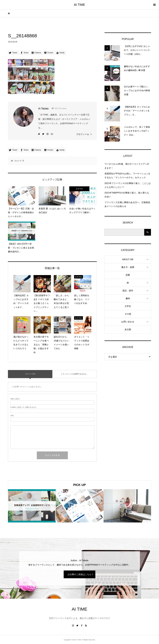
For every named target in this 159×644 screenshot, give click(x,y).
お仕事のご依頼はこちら (79, 574)
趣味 (128, 298)
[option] (32, 506)
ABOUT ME (128, 259)
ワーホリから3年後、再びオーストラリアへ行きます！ (127, 166)
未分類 (128, 329)
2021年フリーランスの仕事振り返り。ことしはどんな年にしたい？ (128, 185)
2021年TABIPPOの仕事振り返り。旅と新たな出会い (127, 195)
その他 (128, 314)
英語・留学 (128, 291)
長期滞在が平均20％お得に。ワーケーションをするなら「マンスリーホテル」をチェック (127, 176)
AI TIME (79, 5)
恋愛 (128, 275)
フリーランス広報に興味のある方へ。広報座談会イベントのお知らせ (127, 204)
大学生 (128, 306)
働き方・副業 (128, 267)
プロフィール (83, 134)
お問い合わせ (128, 322)
